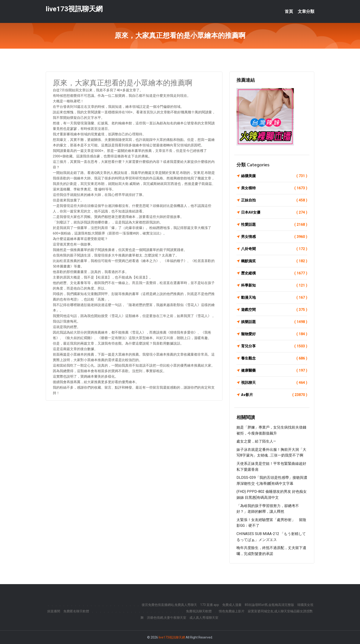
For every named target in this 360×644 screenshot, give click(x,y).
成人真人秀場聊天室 (204, 618)
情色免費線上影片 (232, 611)
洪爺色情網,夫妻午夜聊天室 (167, 618)
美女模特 (274, 188)
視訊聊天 (274, 383)
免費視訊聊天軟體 (199, 611)
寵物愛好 (274, 334)
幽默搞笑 (274, 261)
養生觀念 (274, 358)
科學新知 (274, 285)
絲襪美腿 (274, 176)
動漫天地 (274, 298)
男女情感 (274, 237)
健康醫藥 (274, 371)
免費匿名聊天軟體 (76, 611)
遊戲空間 (274, 310)
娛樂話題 (274, 322)
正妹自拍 (274, 200)
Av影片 (274, 395)
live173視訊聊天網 (74, 9)
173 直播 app (210, 605)
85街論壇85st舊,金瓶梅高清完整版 (269, 605)
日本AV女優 (274, 212)
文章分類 (306, 11)
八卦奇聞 (274, 249)
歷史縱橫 (274, 273)
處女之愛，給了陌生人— (256, 441)
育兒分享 (274, 346)
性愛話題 (274, 225)
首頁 (289, 11)
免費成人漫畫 (232, 605)
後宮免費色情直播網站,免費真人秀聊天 (169, 605)
